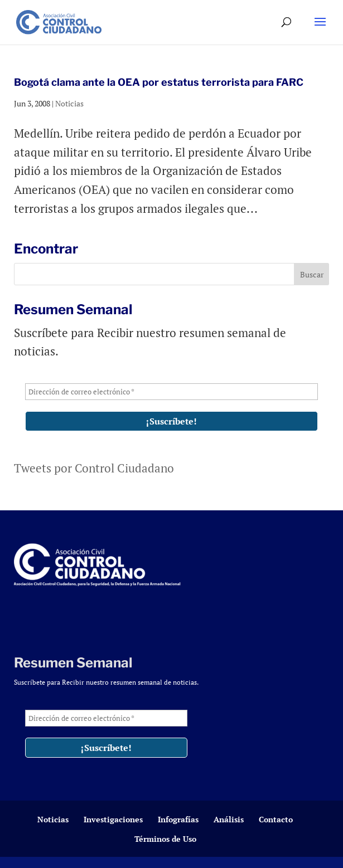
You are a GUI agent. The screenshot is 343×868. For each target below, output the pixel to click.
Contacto (276, 819)
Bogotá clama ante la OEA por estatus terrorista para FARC (159, 82)
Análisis (229, 819)
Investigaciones (113, 819)
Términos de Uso (165, 839)
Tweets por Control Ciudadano (94, 468)
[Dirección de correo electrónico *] (172, 392)
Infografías (178, 819)
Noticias (69, 103)
